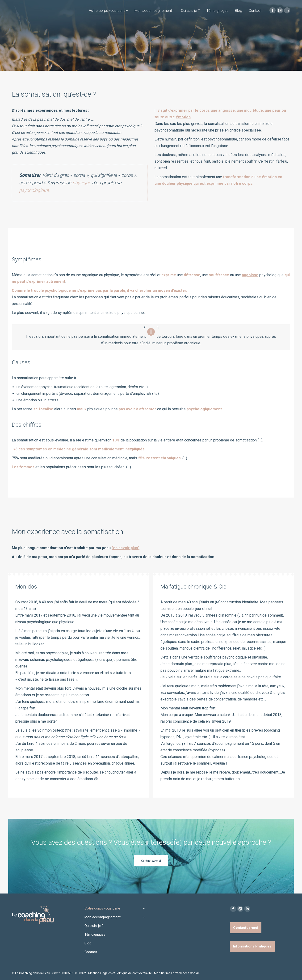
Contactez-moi (246, 928)
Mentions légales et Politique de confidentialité (120, 973)
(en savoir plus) (126, 548)
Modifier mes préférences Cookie (177, 973)
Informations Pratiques (252, 946)
